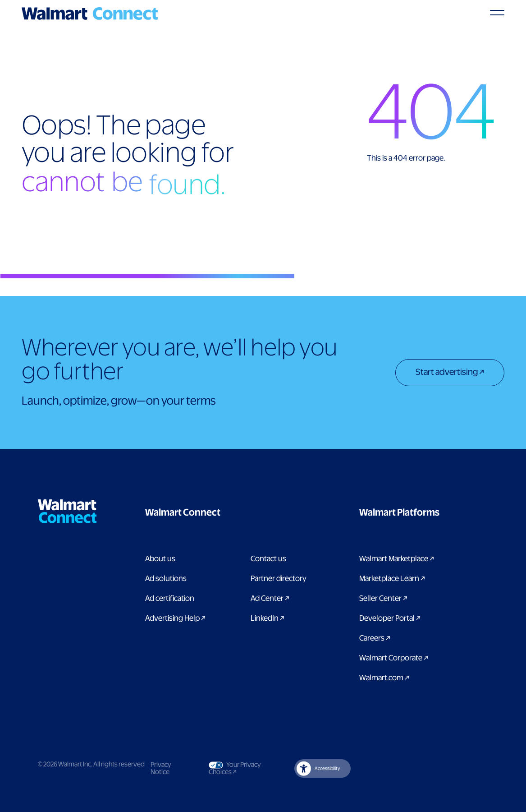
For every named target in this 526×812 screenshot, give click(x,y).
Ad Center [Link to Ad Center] (270, 599)
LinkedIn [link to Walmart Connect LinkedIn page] (268, 618)
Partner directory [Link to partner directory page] (279, 579)
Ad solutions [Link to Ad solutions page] (166, 579)
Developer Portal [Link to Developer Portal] (390, 618)
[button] (228, 513)
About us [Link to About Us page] (160, 559)
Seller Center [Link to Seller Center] (383, 599)
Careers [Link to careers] (375, 638)
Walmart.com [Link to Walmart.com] (384, 678)
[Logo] (90, 14)
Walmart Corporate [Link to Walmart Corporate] (394, 658)
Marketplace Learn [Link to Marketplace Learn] (392, 579)
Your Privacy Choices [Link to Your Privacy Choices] (236, 768)
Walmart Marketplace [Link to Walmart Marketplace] (397, 559)
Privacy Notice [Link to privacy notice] (161, 769)
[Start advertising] (450, 374)
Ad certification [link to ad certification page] (170, 599)
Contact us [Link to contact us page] (268, 559)
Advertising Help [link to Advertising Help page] (175, 618)
